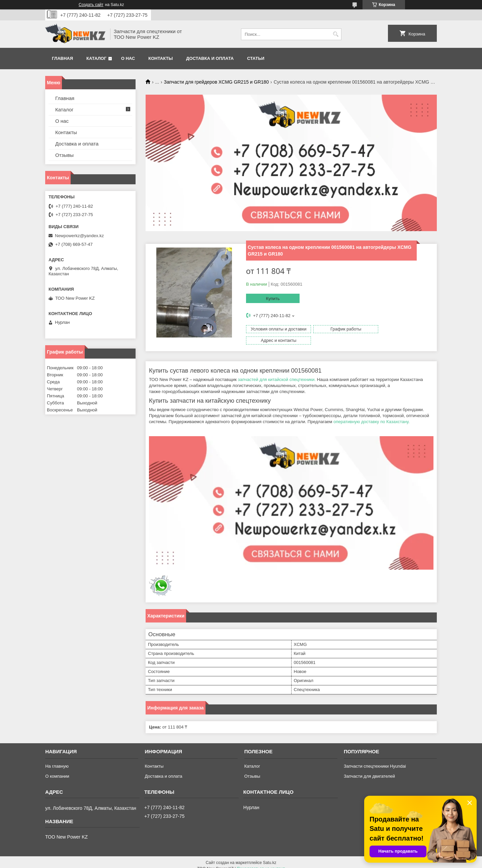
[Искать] (336, 34)
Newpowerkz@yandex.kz (79, 236)
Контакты (160, 58)
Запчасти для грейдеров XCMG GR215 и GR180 (216, 82)
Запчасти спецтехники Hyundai (375, 759)
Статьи (256, 58)
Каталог (96, 58)
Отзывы (64, 155)
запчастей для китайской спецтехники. (277, 372)
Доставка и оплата (210, 58)
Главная (62, 58)
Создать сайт (91, 5)
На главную (57, 759)
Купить (273, 299)
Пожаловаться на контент (261, 862)
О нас (128, 58)
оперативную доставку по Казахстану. (372, 415)
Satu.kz (269, 856)
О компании (57, 769)
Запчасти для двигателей (369, 769)
